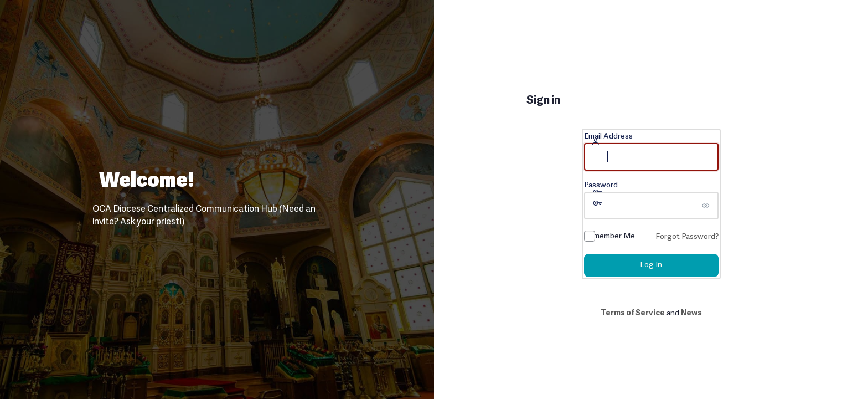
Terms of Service (633, 313)
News (691, 313)
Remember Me (609, 236)
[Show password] (707, 206)
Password (601, 185)
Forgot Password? (687, 237)
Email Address (608, 137)
